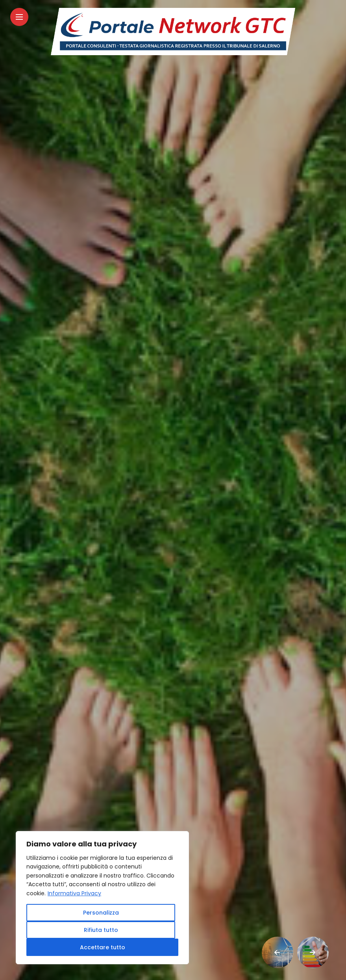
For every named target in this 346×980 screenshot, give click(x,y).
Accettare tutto (103, 947)
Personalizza (101, 913)
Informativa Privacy (74, 893)
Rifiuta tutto (101, 930)
